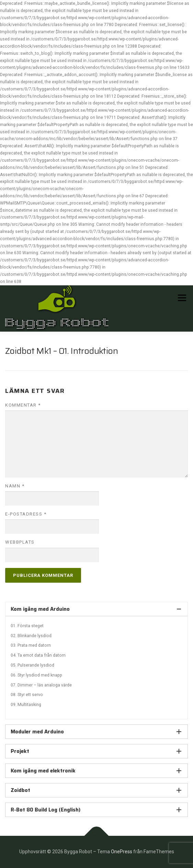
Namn (15, 486)
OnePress (122, 852)
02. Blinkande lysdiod (31, 636)
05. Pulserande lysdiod (32, 665)
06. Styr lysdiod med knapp (36, 675)
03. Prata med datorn (31, 645)
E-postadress (26, 514)
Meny (181, 298)
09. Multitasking (26, 705)
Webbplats (20, 542)
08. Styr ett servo (27, 695)
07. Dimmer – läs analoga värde (41, 685)
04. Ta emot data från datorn (38, 655)
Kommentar (23, 405)
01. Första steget (27, 626)
